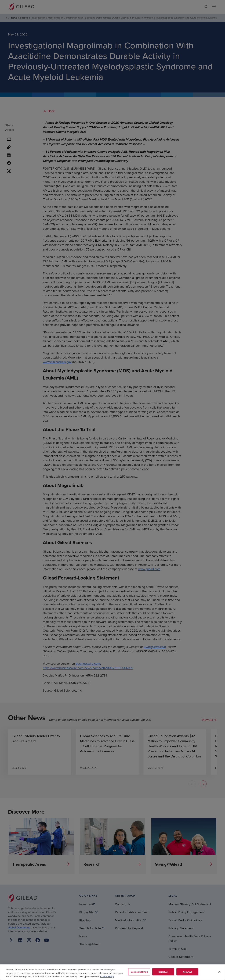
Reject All (163, 972)
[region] (112, 972)
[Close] (219, 972)
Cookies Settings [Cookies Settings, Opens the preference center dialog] (139, 972)
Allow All (187, 972)
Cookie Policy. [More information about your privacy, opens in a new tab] (107, 976)
